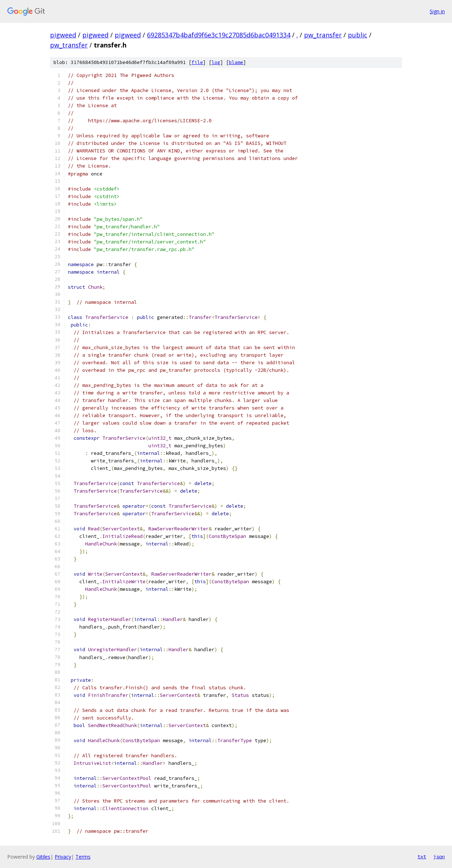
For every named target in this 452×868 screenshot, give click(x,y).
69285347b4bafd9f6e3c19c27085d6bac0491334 (219, 35)
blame (236, 62)
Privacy (63, 857)
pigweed (63, 35)
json (439, 856)
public (358, 35)
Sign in (437, 11)
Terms (83, 857)
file (197, 62)
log (216, 62)
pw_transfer (323, 35)
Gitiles (43, 857)
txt (422, 856)
